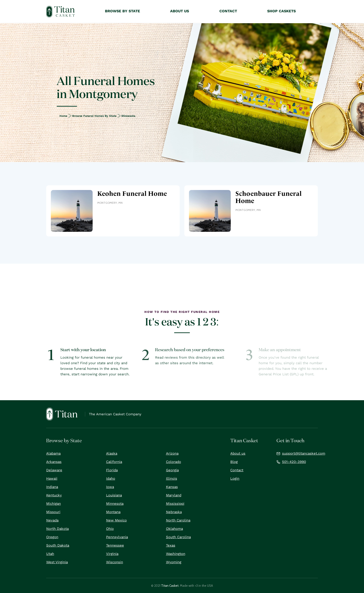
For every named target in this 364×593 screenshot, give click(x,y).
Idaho (111, 478)
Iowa (110, 487)
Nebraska (174, 512)
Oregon (52, 537)
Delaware (54, 470)
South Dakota (58, 545)
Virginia (112, 554)
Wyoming (174, 562)
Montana (113, 512)
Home (63, 116)
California (114, 462)
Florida (112, 470)
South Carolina (178, 537)
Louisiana (114, 495)
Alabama (53, 453)
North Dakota (57, 529)
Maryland (174, 495)
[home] (60, 12)
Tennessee (115, 545)
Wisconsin (115, 562)
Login (235, 478)
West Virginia (57, 562)
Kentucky (54, 495)
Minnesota (128, 116)
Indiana (52, 487)
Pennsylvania (117, 537)
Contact (237, 470)
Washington (176, 554)
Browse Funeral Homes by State (94, 116)
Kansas (172, 487)
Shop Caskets (281, 11)
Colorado (174, 462)
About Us (180, 11)
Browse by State (122, 11)
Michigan (54, 504)
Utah (50, 554)
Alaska (112, 453)
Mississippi (175, 504)
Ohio (110, 529)
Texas (171, 545)
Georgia (172, 470)
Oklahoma (174, 529)
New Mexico (116, 520)
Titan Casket (170, 586)
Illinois (172, 478)
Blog (234, 462)
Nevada (52, 520)
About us (238, 453)
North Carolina (178, 520)
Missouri (53, 512)
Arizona (172, 453)
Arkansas (54, 462)
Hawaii (52, 478)
